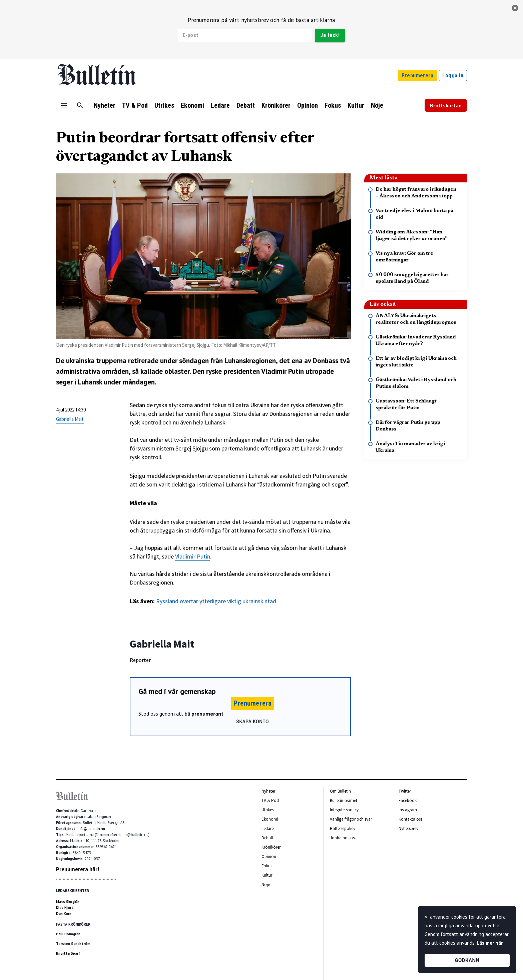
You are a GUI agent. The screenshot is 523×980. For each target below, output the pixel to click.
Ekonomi (192, 105)
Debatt (246, 105)
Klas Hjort (65, 908)
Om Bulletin (340, 791)
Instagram (408, 810)
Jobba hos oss (343, 838)
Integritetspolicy (344, 810)
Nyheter (105, 105)
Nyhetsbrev (408, 828)
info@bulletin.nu (91, 829)
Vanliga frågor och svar (351, 819)
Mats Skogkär (68, 902)
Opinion (308, 105)
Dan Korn (64, 914)
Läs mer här (490, 943)
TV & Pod (135, 105)
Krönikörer (276, 105)
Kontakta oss (410, 819)
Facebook (408, 800)
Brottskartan (446, 105)
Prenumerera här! (78, 869)
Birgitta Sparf (68, 953)
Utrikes (164, 105)
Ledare (220, 105)
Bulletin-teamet (344, 800)
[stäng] (515, 8)
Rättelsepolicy (343, 828)
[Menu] (64, 105)
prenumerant (207, 714)
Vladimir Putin (193, 556)
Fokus (333, 105)
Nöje (377, 105)
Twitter (405, 791)
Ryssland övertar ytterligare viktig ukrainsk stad (216, 601)
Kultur (356, 105)
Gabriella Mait (70, 419)
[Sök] (80, 105)
